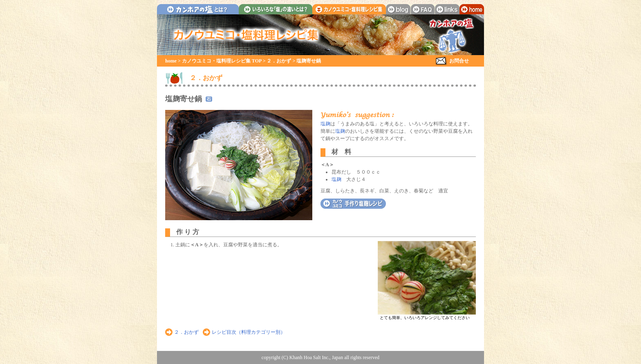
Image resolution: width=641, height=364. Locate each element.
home (472, 9)
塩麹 (325, 124)
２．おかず (279, 61)
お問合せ (459, 61)
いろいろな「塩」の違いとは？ (276, 9)
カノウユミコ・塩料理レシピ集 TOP (222, 61)
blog (398, 9)
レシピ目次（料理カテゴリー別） (249, 332)
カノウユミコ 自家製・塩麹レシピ (353, 204)
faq (423, 9)
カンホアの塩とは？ (198, 9)
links (447, 9)
